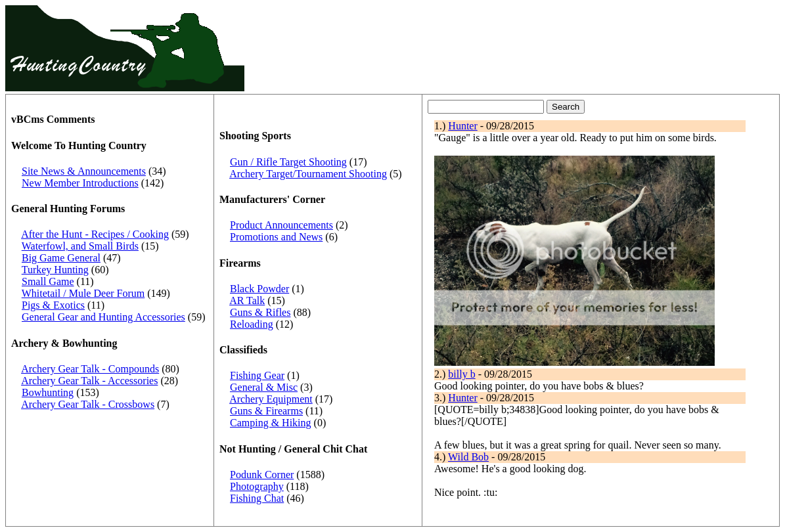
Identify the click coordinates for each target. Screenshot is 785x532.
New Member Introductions (80, 183)
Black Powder (259, 289)
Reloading (252, 324)
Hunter (462, 126)
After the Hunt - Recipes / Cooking (95, 234)
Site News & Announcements (84, 171)
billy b (461, 374)
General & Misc (264, 387)
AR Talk (247, 300)
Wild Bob (468, 457)
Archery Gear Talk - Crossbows (88, 404)
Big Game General (61, 258)
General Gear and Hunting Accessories (103, 317)
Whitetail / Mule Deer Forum (83, 293)
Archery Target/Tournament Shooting (308, 174)
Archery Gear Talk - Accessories (89, 381)
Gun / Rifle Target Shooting (288, 162)
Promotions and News (276, 237)
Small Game (48, 281)
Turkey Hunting (55, 270)
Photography (257, 486)
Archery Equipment (271, 399)
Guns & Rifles (260, 312)
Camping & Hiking (271, 423)
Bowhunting (48, 392)
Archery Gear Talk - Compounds (90, 369)
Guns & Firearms (266, 411)
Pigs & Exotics (53, 305)
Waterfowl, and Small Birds (80, 246)
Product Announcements (281, 225)
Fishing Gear (257, 375)
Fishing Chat (257, 498)
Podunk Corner (262, 475)
